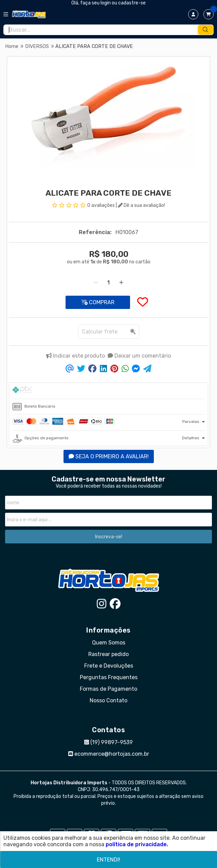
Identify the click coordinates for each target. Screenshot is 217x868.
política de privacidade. (137, 844)
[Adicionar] (121, 283)
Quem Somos (109, 643)
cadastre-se (132, 3)
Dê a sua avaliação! (141, 205)
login (106, 3)
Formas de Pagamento (108, 689)
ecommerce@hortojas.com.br (109, 754)
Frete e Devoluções (109, 666)
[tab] (108, 391)
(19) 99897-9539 (108, 742)
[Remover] (96, 283)
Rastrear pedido (108, 654)
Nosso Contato (108, 700)
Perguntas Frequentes (109, 677)
